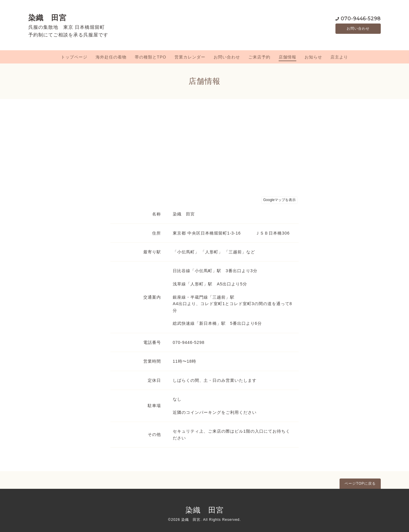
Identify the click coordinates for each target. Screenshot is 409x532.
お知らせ (313, 57)
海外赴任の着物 (111, 57)
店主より (339, 57)
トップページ (74, 57)
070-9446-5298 (361, 18)
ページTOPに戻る (360, 484)
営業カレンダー (190, 57)
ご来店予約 (259, 57)
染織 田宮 (47, 18)
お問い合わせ (358, 29)
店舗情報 (287, 57)
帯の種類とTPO (151, 57)
